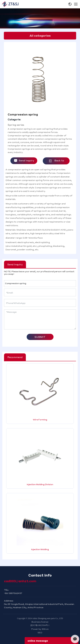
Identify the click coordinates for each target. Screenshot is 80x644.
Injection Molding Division (40, 484)
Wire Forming (40, 420)
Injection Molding (40, 549)
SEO (40, 633)
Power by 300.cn (40, 629)
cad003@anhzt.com (20, 581)
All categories (40, 36)
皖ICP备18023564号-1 (40, 625)
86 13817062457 (14, 593)
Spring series (16, 125)
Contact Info (40, 575)
